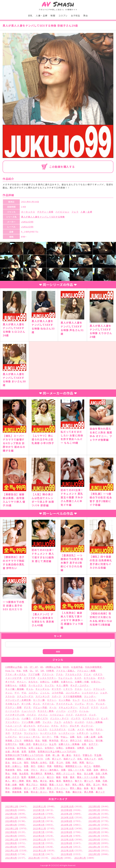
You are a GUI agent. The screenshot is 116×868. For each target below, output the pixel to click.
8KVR (66, 667)
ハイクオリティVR (15, 715)
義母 (59, 781)
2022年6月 (67, 843)
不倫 (56, 737)
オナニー (21, 682)
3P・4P (34, 667)
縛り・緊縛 (18, 781)
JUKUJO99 (27, 222)
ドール (53, 707)
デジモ (27, 707)
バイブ (69, 715)
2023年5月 (94, 832)
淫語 (89, 770)
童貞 (72, 777)
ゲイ (17, 693)
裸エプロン (32, 784)
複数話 (43, 784)
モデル (99, 729)
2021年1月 (80, 858)
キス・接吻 (62, 685)
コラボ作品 (57, 693)
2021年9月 (94, 850)
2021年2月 (57, 858)
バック (92, 715)
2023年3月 (39, 836)
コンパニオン (73, 693)
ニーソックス (12, 711)
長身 (86, 788)
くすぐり (68, 689)
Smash (58, 4)
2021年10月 (67, 850)
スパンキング (42, 696)
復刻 (26, 762)
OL (31, 671)
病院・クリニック (65, 773)
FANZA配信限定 (93, 667)
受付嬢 (99, 740)
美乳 (35, 781)
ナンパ (104, 707)
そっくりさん (89, 700)
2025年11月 (39, 806)
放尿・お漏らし (13, 766)
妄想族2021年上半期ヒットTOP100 (57, 751)
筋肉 (102, 777)
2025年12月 (12, 806)
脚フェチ (89, 781)
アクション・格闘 (86, 671)
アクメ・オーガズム (16, 674)
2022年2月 (67, 847)
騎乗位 (60, 792)
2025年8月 (11, 810)
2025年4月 (11, 814)
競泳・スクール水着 (87, 777)
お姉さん (45, 682)
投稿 (68, 762)
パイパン (43, 715)
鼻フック (100, 792)
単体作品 (54, 740)
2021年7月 (39, 854)
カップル (49, 685)
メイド (81, 729)
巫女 (8, 762)
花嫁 (105, 781)
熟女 (86, 15)
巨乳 (30, 15)
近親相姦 (17, 788)
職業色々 (68, 781)
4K (42, 667)
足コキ (97, 784)
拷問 (82, 762)
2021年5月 (94, 854)
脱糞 (98, 781)
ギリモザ (56, 689)
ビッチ (104, 718)
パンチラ (75, 718)
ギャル (30, 689)
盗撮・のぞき (12, 777)
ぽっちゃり (29, 726)
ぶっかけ (79, 722)
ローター (47, 737)
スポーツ (56, 696)
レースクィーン (66, 733)
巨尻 (101, 759)
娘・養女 (66, 755)
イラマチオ (29, 678)
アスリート (48, 674)
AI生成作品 (77, 667)
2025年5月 (94, 810)
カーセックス (28, 212)
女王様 (90, 748)
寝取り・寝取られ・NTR (30, 759)
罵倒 (28, 781)
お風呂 (23, 685)
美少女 (44, 781)
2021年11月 (39, 850)
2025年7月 (39, 810)
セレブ (76, 700)
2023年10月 (67, 828)
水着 (26, 770)
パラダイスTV (40, 718)
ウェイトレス (65, 678)
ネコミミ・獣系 (46, 711)
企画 (100, 737)
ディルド (100, 704)
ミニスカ (42, 729)
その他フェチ (12, 704)
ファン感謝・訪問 (31, 722)
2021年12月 (12, 850)
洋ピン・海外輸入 (49, 770)
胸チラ (78, 781)
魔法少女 (77, 792)
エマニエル (90, 678)
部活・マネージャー (57, 788)
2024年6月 (67, 821)
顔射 (8, 792)
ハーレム (84, 711)
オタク (101, 678)
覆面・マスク (56, 784)
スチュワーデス (25, 696)
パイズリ (31, 715)
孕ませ (77, 755)
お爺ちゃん (11, 685)
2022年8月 (11, 843)
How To (10, 671)
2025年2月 (67, 814)
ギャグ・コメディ (79, 685)
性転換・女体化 (39, 762)
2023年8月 (11, 832)
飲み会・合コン (39, 792)
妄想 (24, 751)
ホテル (55, 726)
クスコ (78, 689)
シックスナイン (90, 693)
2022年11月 (39, 839)
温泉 (96, 770)
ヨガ (8, 733)
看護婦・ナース (36, 777)
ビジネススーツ (91, 718)
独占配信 (24, 773)
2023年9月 (94, 828)
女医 (84, 744)
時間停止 (59, 766)
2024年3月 (39, 825)
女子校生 (76, 15)
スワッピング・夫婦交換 (18, 700)
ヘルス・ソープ (13, 726)
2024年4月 (11, 825)
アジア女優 (34, 674)
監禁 (24, 777)
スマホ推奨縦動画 (72, 696)
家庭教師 (10, 759)
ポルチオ (74, 726)
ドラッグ (84, 707)
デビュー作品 (40, 707)
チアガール (48, 704)
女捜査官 (70, 748)
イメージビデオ (13, 678)
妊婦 (48, 755)
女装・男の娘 (12, 751)
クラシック (99, 689)
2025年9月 (94, 806)
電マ (93, 788)
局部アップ (69, 759)
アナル (59, 674)
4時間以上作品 (53, 667)
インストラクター (47, 678)
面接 (100, 788)
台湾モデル (11, 744)
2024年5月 (94, 821)
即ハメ (64, 740)
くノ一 (87, 689)
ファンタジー (12, 722)
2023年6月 (67, 832)
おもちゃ (33, 682)
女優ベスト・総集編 (69, 744)
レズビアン (11, 737)
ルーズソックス (48, 733)
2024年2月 (67, 825)
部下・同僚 (39, 788)
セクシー (52, 700)
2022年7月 (39, 843)
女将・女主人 (35, 748)
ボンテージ (87, 726)
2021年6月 (67, 854)
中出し (64, 737)
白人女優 (89, 773)
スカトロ (10, 696)
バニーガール (12, 718)
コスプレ (63, 15)
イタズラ (98, 674)
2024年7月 (39, 821)
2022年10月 (67, 839)
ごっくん (45, 693)
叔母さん (89, 740)
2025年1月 (94, 814)
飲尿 (51, 792)
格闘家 (97, 766)
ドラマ (94, 707)
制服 (53, 15)
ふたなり (68, 722)
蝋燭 (22, 784)
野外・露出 (76, 788)
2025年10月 (67, 806)
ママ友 (32, 729)
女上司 (53, 744)
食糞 (26, 792)
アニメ (87, 674)
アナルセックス (73, 674)
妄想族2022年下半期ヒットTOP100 (24, 755)
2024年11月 (39, 817)
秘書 (65, 777)
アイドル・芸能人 (65, 671)
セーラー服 (39, 700)
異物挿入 (49, 773)
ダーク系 (26, 704)
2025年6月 (67, 810)
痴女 (79, 773)
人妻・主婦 (42, 15)
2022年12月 (12, 839)
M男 (25, 671)
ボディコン (43, 726)
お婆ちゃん (67, 682)
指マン (90, 762)
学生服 (98, 755)
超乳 (89, 784)
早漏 (49, 766)
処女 (38, 740)
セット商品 (64, 700)
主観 (72, 737)
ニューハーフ (28, 711)
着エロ (50, 777)
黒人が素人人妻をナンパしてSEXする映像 (43, 217)
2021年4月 (11, 858)
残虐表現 (10, 770)
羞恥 (52, 781)
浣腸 (63, 770)
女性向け (49, 748)
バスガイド (81, 715)
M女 (19, 671)
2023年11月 (39, 828)
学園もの (87, 755)
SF (37, 671)
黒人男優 (89, 792)
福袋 (58, 777)
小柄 (47, 759)
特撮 (15, 773)
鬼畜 (68, 792)
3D (26, 667)
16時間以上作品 (14, 667)
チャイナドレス (64, 704)
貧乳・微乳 (78, 784)
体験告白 (28, 740)
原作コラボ (76, 740)
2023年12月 (12, 828)
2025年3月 (39, 814)
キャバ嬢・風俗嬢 (15, 689)
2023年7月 (39, 832)
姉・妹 (56, 755)
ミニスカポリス (57, 729)
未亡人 (88, 766)
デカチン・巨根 (45, 212)
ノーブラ (72, 711)
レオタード (82, 733)
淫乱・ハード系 (76, 770)
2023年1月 (94, 836)
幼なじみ (17, 762)
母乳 (19, 770)
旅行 (33, 766)
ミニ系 (71, 729)
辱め (8, 788)
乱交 (79, 737)
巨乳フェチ (90, 759)
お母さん (96, 682)
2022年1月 (94, 847)
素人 (8, 781)
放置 (26, 766)
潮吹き (104, 770)
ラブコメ (17, 733)
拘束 (75, 762)
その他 (102, 700)
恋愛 (52, 762)
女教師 (81, 748)
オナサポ (10, 682)
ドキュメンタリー (68, 707)
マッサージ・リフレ (16, 729)
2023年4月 (11, 836)
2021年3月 (34, 858)
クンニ (9, 693)
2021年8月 (11, 854)
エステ (78, 678)
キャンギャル (42, 689)
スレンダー (90, 696)
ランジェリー (31, 733)
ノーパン (61, 711)
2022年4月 (11, 847)
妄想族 (32, 751)
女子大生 (10, 748)
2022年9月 (94, 839)
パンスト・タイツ (59, 718)
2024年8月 (11, 821)
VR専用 (50, 671)
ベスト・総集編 (94, 722)
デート (90, 704)
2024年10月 (67, 817)
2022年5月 (94, 843)
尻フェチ (57, 759)
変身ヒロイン (40, 744)
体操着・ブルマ (13, 740)
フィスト (47, 722)
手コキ (60, 762)
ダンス (36, 704)
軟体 (105, 784)
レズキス (95, 733)
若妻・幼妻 (11, 784)
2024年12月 (12, 817)
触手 (68, 784)
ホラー (64, 726)
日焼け (41, 766)
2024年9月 (94, 817)
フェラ (75, 212)
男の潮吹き (37, 773)
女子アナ (93, 744)
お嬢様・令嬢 (82, 682)
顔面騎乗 (17, 792)
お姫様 (55, 682)
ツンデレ (79, 704)
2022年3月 (39, 847)
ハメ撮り (26, 718)
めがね (90, 729)
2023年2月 (67, 836)
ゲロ (24, 693)
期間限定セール (74, 766)
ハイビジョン (62, 212)
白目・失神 (101, 773)
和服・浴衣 (25, 744)
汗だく (34, 770)
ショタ (104, 693)
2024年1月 (94, 825)
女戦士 (60, 748)
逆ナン (27, 788)
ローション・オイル (29, 737)
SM (42, 671)
